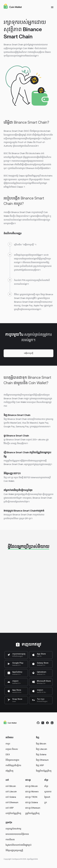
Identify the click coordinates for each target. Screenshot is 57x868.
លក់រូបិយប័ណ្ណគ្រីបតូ (13, 813)
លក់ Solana (11, 797)
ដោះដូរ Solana (32, 802)
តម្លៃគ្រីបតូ (9, 771)
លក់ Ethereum (12, 802)
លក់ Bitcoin (11, 786)
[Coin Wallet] (13, 7)
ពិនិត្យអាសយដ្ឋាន (12, 760)
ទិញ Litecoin (41, 749)
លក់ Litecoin (11, 792)
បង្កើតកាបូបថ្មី (29, 353)
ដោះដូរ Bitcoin (31, 786)
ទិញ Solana (41, 754)
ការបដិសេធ (10, 839)
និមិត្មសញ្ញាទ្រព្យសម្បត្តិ (14, 850)
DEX (8, 754)
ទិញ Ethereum (42, 760)
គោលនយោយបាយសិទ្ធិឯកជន (17, 834)
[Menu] (52, 7)
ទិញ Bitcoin (41, 744)
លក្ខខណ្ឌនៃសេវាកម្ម (13, 829)
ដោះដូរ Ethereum (33, 808)
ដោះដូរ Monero (32, 792)
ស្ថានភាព (48, 792)
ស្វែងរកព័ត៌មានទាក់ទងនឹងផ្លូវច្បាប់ (19, 845)
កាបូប (8, 744)
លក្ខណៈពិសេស (12, 749)
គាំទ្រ (46, 786)
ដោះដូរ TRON (31, 797)
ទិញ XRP (40, 765)
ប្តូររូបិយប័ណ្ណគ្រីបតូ (32, 813)
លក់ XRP (10, 808)
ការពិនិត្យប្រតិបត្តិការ (13, 765)
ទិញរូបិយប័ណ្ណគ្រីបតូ (44, 771)
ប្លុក (46, 802)
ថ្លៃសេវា (47, 797)
